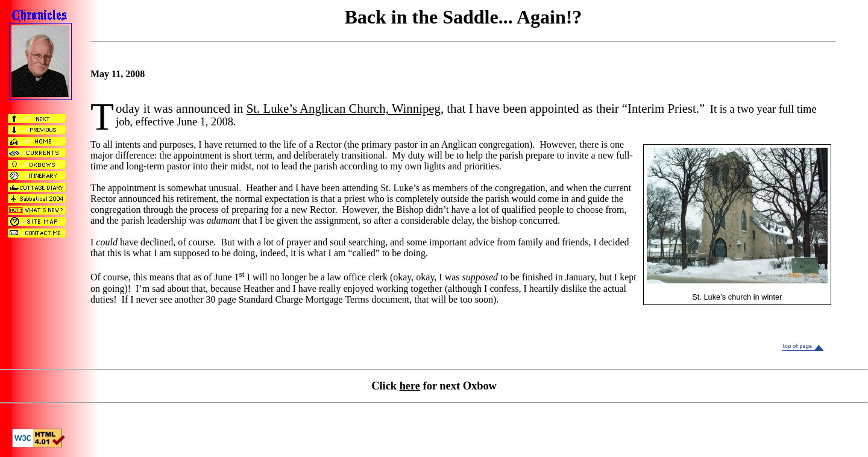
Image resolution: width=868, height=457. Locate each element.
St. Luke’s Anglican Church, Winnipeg (344, 108)
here (410, 386)
